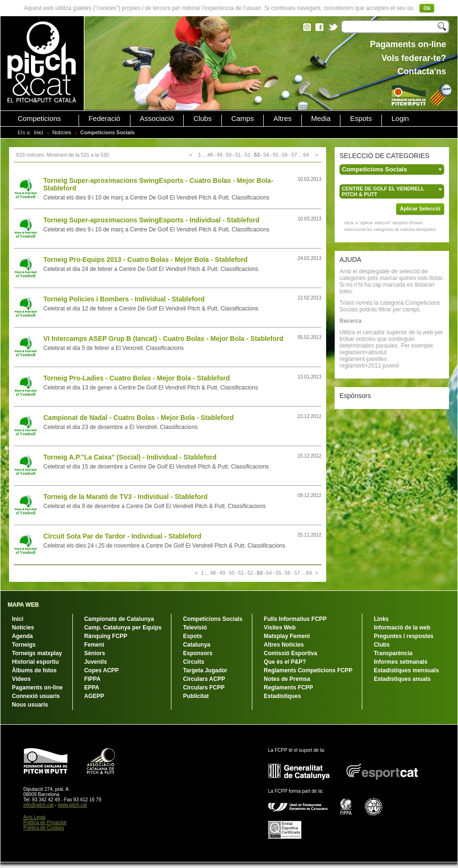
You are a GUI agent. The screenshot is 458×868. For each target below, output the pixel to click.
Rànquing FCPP (106, 636)
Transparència (393, 653)
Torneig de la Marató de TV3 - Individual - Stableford (125, 497)
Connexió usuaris (36, 696)
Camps (243, 119)
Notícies (62, 132)
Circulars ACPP (204, 679)
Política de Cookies (44, 828)
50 (229, 155)
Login (400, 119)
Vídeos (21, 679)
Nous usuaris (30, 705)
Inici (39, 132)
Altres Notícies (284, 645)
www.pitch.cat (72, 805)
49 (219, 155)
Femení (94, 645)
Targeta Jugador (205, 670)
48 (210, 155)
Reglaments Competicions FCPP (308, 670)
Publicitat (196, 696)
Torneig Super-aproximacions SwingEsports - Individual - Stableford (151, 220)
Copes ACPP (102, 670)
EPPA (92, 688)
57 (294, 155)
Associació (157, 119)
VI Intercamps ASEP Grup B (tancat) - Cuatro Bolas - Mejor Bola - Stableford (163, 339)
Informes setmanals (401, 662)
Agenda (22, 636)
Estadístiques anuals (402, 679)
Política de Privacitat (45, 823)
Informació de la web (402, 628)
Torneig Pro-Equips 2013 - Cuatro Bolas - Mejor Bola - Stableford (145, 259)
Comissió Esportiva (290, 653)
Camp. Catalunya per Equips (123, 628)
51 (238, 155)
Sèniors (95, 653)
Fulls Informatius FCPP (295, 619)
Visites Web (280, 628)
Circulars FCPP (204, 688)
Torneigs (24, 645)
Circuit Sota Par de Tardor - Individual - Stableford (122, 536)
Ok (427, 8)
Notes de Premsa (287, 679)
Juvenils (96, 662)
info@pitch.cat (39, 805)
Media (321, 119)
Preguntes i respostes (403, 636)
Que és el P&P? (285, 662)
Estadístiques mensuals (406, 670)
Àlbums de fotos (34, 670)
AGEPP (94, 696)
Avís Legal (35, 817)
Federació (105, 119)
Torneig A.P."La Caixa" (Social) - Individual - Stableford (130, 457)
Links (381, 619)
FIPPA (92, 679)
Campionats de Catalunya (119, 619)
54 (266, 155)
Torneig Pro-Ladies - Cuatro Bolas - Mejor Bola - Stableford (137, 378)
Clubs (202, 119)
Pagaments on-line (37, 688)
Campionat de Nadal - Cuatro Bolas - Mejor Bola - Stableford (139, 418)
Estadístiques (282, 696)
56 (285, 155)
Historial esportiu (35, 662)
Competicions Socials (213, 619)
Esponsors (198, 653)
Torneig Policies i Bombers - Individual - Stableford (124, 299)
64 (306, 155)
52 (248, 155)
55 (276, 155)
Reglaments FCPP (288, 688)
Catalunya (196, 645)
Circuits (194, 662)
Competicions (39, 119)
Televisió (195, 628)
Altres (282, 119)
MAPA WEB (23, 605)
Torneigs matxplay (37, 653)
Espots (361, 119)
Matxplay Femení (287, 636)
